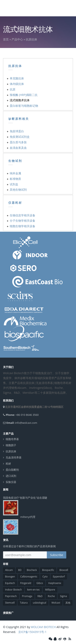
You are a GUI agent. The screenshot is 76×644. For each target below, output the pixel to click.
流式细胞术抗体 (20, 100)
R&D (40, 596)
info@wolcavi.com (26, 423)
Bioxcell (64, 570)
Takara (24, 603)
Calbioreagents (29, 577)
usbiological (40, 603)
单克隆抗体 (17, 78)
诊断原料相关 (19, 119)
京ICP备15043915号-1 (32, 632)
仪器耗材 (15, 203)
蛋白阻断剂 (12, 470)
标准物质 (15, 179)
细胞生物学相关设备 (22, 226)
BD (20, 570)
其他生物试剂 (18, 190)
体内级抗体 (17, 84)
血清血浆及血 (18, 148)
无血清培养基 (14, 458)
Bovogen (10, 577)
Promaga (27, 596)
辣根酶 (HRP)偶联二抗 (24, 95)
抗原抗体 (31, 39)
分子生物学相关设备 (22, 221)
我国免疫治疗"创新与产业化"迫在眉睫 (25, 498)
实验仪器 (11, 482)
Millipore (50, 590)
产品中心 (17, 39)
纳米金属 (15, 173)
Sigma (63, 596)
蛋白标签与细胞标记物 (24, 106)
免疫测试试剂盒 (20, 137)
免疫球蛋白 (17, 131)
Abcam (9, 570)
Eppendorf (59, 577)
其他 (68, 603)
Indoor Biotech (13, 590)
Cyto (45, 577)
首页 (6, 39)
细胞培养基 (12, 439)
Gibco (40, 583)
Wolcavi (56, 603)
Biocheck (32, 570)
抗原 (13, 89)
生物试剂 (15, 161)
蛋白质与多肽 (18, 142)
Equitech (10, 583)
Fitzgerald (26, 583)
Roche (51, 596)
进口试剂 (11, 476)
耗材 (8, 464)
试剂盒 (14, 184)
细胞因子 (11, 445)
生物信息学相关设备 (22, 215)
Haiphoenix (55, 583)
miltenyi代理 (28, 517)
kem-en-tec (34, 590)
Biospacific (48, 570)
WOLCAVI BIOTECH (43, 627)
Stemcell (10, 603)
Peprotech (11, 596)
